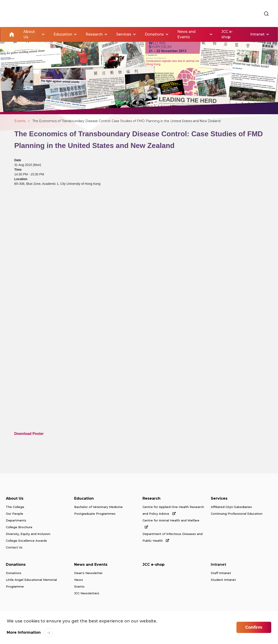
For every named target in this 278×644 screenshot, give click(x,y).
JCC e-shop (153, 565)
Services (219, 498)
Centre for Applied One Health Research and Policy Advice (173, 510)
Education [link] (63, 34)
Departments (16, 520)
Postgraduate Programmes (95, 514)
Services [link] (124, 34)
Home (12, 34)
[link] (266, 14)
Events (20, 121)
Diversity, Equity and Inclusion (28, 534)
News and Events (91, 565)
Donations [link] (154, 34)
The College (15, 507)
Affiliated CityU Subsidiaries (231, 507)
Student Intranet (223, 580)
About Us (15, 498)
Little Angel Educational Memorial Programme (31, 583)
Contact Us (14, 547)
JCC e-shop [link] (227, 34)
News (79, 580)
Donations (16, 565)
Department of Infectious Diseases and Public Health (172, 537)
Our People (14, 514)
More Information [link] (24, 632)
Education (84, 498)
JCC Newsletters (87, 593)
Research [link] (94, 34)
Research (151, 498)
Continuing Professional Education (237, 514)
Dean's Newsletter (88, 573)
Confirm (254, 627)
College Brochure (19, 527)
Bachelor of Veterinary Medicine (98, 507)
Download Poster (29, 434)
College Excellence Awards (26, 541)
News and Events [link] (186, 34)
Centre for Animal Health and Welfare (171, 524)
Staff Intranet (221, 573)
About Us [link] (29, 34)
